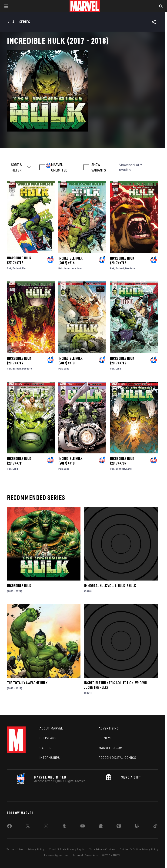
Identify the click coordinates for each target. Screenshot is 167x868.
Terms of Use (15, 849)
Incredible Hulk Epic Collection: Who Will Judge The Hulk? (117, 685)
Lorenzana (70, 268)
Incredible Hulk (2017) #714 (19, 361)
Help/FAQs (48, 738)
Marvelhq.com (111, 748)
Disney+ (105, 738)
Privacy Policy (36, 849)
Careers (47, 748)
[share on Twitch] (137, 827)
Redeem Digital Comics (117, 758)
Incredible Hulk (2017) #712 (122, 361)
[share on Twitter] (28, 827)
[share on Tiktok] (155, 827)
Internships (50, 758)
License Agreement (56, 855)
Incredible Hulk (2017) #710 (70, 461)
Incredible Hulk (19, 586)
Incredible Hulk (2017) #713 (70, 361)
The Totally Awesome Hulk (27, 683)
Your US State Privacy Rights (67, 849)
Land (80, 268)
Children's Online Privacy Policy (139, 849)
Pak (9, 268)
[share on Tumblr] (64, 827)
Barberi (17, 268)
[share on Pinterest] (119, 827)
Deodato (130, 268)
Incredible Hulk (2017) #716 (70, 261)
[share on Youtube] (83, 827)
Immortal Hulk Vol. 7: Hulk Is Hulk (110, 586)
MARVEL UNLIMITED (59, 167)
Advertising (109, 728)
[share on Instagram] (46, 827)
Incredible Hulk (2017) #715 (122, 261)
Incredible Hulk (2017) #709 (122, 461)
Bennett (120, 469)
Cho (24, 268)
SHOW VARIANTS (99, 167)
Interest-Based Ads (85, 855)
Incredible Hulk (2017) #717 (19, 260)
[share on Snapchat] (101, 827)
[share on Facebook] (9, 827)
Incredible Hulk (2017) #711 (19, 461)
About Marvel (51, 728)
